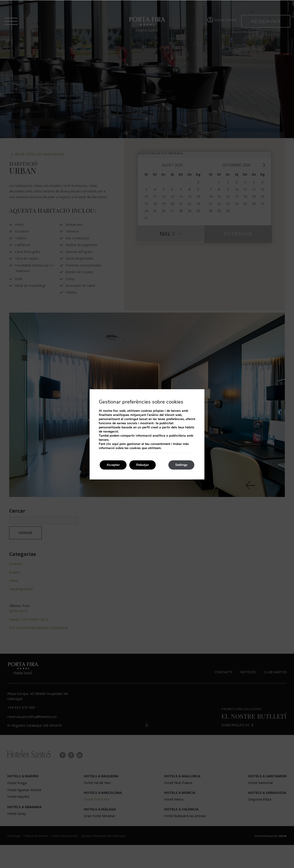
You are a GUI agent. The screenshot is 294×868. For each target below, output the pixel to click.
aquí (115, 444)
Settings (181, 465)
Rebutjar (143, 465)
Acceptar (113, 465)
